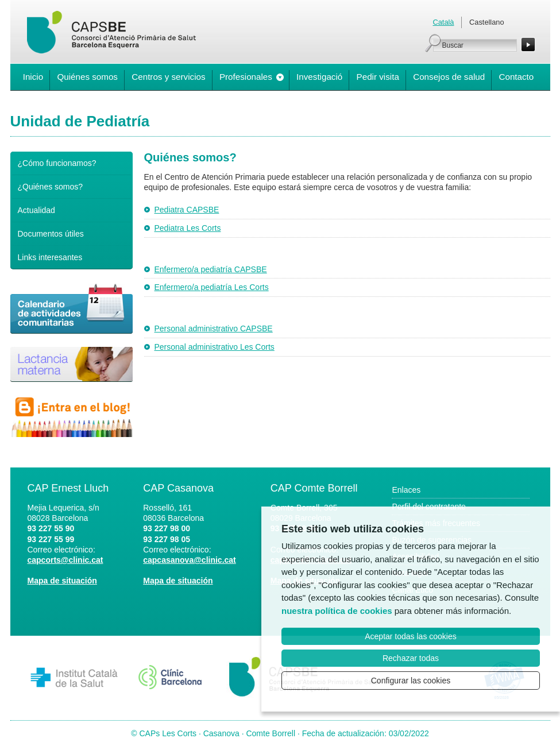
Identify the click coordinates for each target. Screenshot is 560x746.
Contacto (516, 77)
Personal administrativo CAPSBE (214, 328)
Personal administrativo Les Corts (215, 347)
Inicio (33, 77)
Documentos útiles (51, 234)
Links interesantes (50, 257)
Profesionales (246, 77)
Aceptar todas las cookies (411, 636)
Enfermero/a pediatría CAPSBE (211, 269)
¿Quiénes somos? (51, 187)
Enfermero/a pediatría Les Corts (212, 287)
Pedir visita (378, 77)
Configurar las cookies (411, 681)
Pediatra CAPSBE (187, 210)
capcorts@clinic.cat (65, 560)
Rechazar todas (411, 658)
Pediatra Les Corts (188, 228)
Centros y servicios (168, 77)
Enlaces (406, 490)
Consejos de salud (449, 77)
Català (444, 22)
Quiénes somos (87, 77)
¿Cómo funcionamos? (57, 163)
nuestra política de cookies (337, 611)
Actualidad (36, 210)
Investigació (319, 77)
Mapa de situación (62, 581)
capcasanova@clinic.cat (190, 560)
